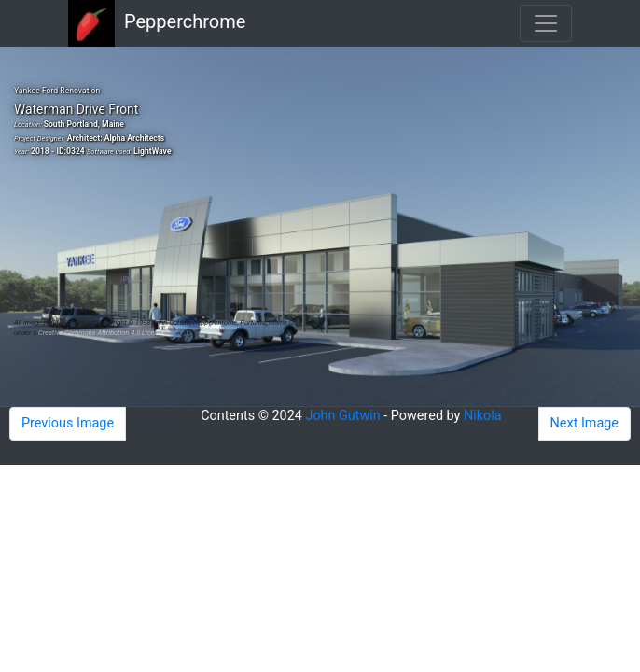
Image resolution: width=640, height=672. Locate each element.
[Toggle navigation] (546, 23)
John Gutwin (342, 416)
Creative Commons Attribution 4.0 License (102, 333)
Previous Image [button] (68, 423)
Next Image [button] (584, 423)
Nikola (483, 416)
